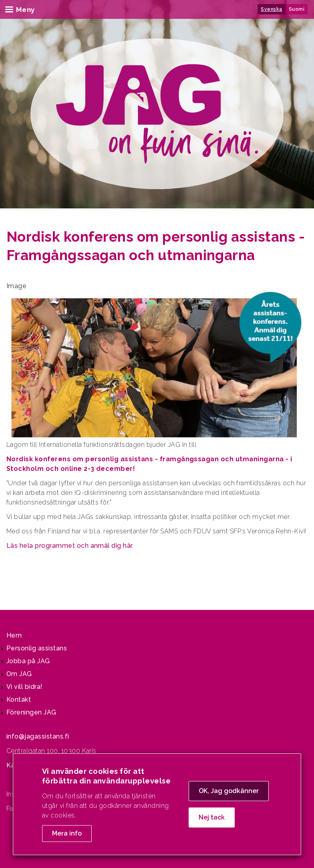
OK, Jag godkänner (229, 794)
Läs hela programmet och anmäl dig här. (70, 546)
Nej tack (212, 820)
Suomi (297, 9)
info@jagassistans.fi (38, 736)
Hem (14, 635)
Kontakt (19, 699)
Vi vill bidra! (25, 687)
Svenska (271, 9)
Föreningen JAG (31, 712)
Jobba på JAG (28, 661)
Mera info (67, 836)
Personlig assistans (37, 648)
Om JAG (19, 674)
